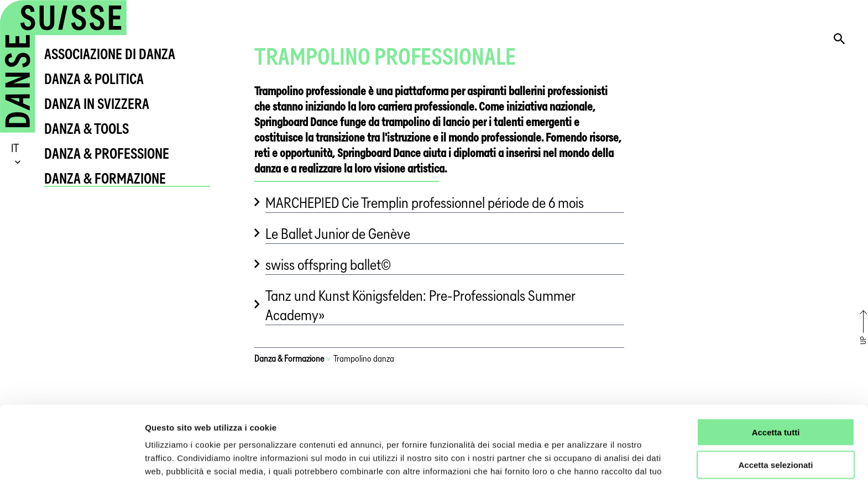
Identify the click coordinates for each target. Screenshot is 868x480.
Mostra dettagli (582, 458)
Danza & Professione (107, 153)
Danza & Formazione (105, 178)
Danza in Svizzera (97, 104)
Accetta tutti (776, 370)
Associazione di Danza (110, 54)
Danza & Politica (94, 79)
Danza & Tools (87, 129)
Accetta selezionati (775, 402)
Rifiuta (776, 435)
